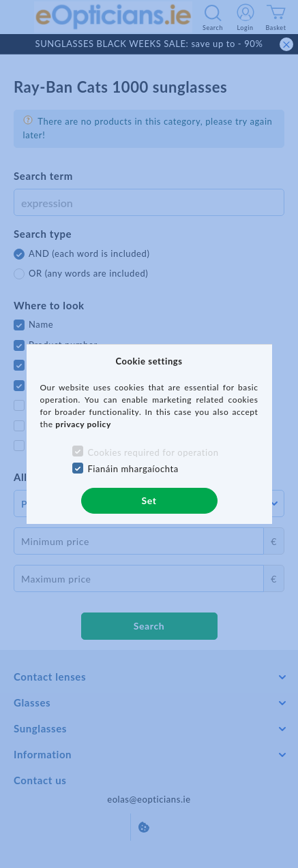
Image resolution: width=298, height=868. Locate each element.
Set (149, 500)
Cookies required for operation (153, 452)
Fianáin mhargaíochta (133, 469)
